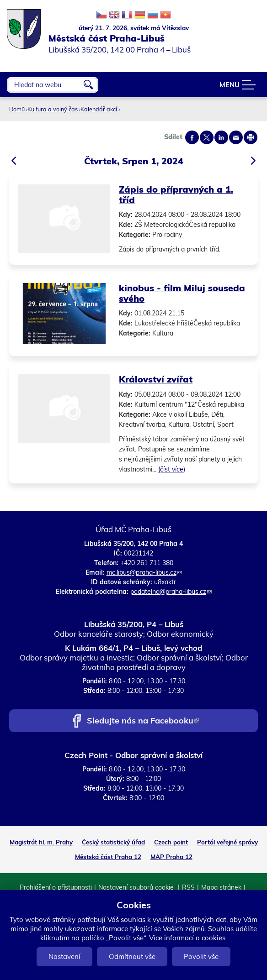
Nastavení (64, 956)
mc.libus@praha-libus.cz (144, 572)
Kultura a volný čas (53, 109)
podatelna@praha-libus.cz (171, 592)
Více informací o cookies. (188, 938)
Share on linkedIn (221, 137)
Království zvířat (156, 379)
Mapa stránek (221, 887)
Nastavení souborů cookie (137, 887)
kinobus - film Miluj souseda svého (182, 293)
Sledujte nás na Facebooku (143, 721)
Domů (17, 109)
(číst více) (172, 469)
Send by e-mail (236, 137)
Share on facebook (192, 137)
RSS (188, 887)
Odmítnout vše (132, 956)
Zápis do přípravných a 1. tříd (176, 194)
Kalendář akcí (99, 109)
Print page (251, 137)
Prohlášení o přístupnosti (56, 887)
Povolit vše (201, 956)
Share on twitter (207, 137)
